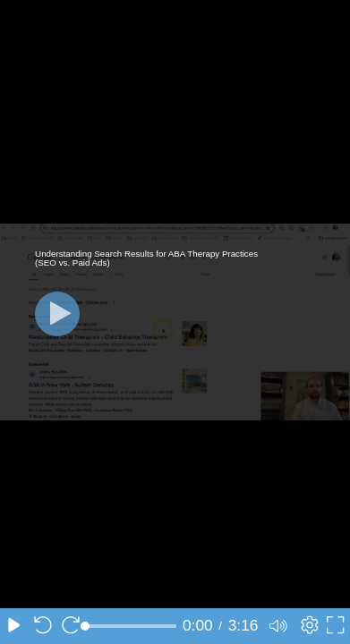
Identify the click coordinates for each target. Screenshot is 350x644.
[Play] (57, 314)
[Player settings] (307, 626)
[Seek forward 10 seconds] (71, 626)
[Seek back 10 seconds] (43, 626)
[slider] (131, 626)
